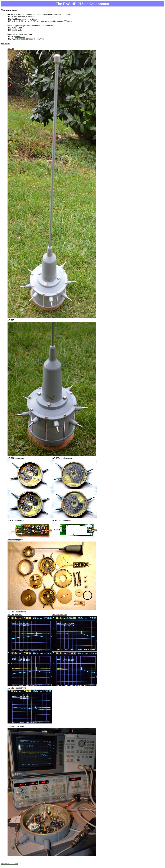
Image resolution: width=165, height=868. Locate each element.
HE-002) (41, 39)
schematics (20, 37)
